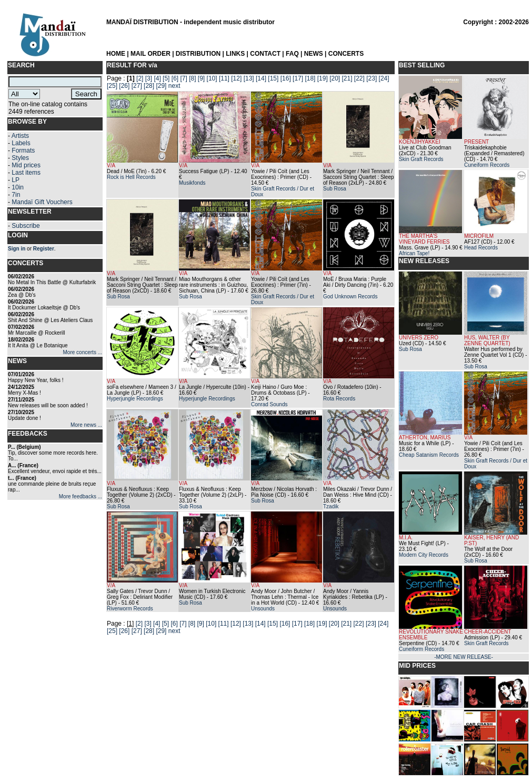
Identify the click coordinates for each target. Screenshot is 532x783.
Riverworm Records (130, 609)
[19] (323, 78)
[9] (201, 78)
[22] (359, 78)
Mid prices (26, 165)
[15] (273, 78)
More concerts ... (83, 352)
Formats (23, 150)
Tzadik (331, 506)
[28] (149, 86)
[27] (137, 86)
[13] (249, 78)
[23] (372, 78)
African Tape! (414, 253)
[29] (161, 86)
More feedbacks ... (81, 496)
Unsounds (263, 609)
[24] (384, 78)
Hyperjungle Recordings (135, 399)
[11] (224, 78)
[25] (112, 86)
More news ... (86, 425)
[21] (347, 78)
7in (16, 195)
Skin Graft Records (421, 159)
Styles (20, 158)
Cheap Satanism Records (429, 455)
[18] (310, 78)
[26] (124, 86)
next (174, 86)
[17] (298, 78)
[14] (261, 78)
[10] (212, 78)
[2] (140, 78)
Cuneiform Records (487, 165)
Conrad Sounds (269, 404)
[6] (175, 78)
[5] (166, 78)
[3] (149, 78)
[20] (335, 78)
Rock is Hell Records (131, 177)
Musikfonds (192, 183)
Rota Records (339, 399)
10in (18, 187)
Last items (26, 173)
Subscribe (26, 226)
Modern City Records (424, 555)
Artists (20, 136)
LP (16, 180)
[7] (183, 78)
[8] (192, 78)
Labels (21, 143)
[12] (236, 78)
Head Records (481, 248)
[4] (157, 78)
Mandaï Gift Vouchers (42, 202)
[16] (286, 78)
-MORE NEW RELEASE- (464, 657)
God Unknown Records (350, 297)
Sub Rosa (335, 189)
